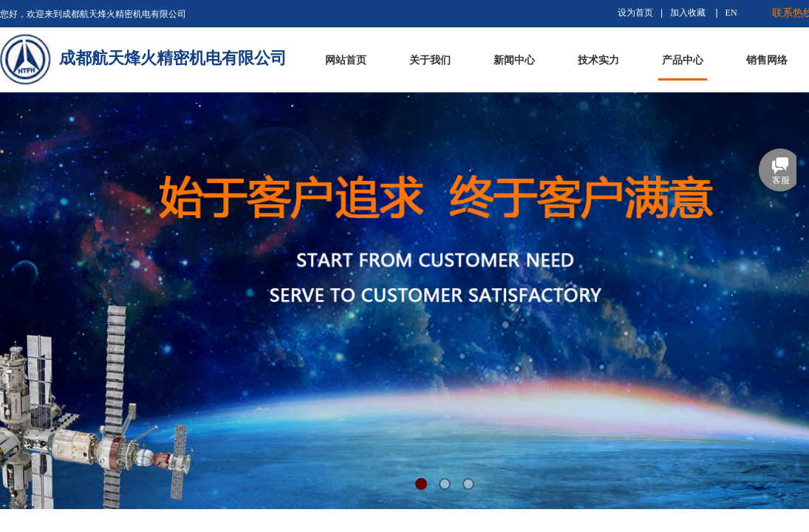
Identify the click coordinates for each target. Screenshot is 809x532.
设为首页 (635, 13)
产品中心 (683, 60)
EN (731, 13)
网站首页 (346, 60)
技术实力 (598, 60)
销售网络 (767, 60)
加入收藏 (688, 13)
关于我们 (430, 60)
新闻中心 (514, 60)
